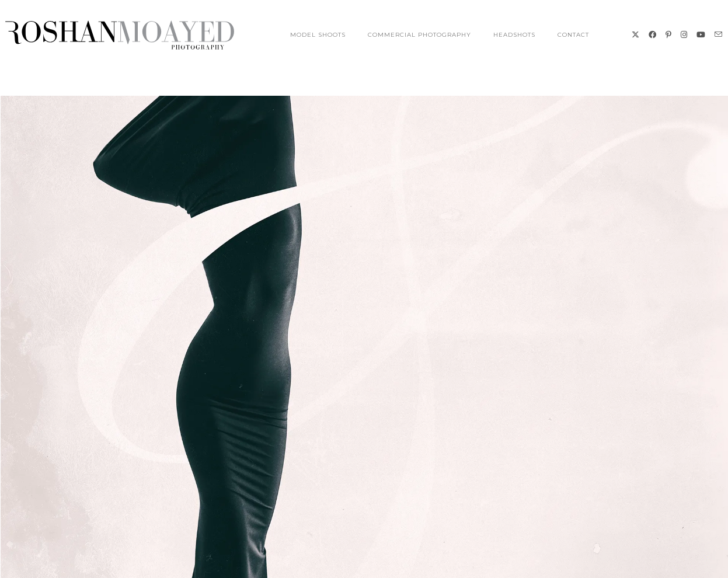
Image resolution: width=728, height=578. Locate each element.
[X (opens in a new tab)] (635, 35)
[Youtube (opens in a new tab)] (701, 35)
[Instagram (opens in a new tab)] (684, 35)
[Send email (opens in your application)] (718, 34)
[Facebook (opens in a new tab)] (652, 35)
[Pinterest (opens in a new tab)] (668, 35)
